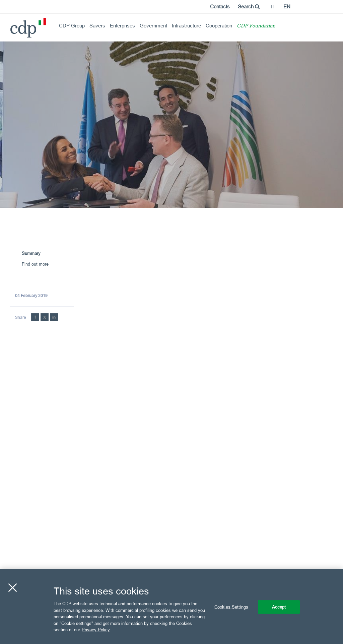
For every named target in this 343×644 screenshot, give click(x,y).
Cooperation (219, 26)
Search (249, 7)
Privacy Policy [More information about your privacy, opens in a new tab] (96, 630)
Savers (97, 26)
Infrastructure (186, 26)
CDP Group (72, 26)
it (273, 7)
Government (153, 26)
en (287, 7)
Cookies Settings (231, 607)
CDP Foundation (256, 26)
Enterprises (122, 26)
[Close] (12, 587)
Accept (279, 607)
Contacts (220, 7)
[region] (171, 606)
